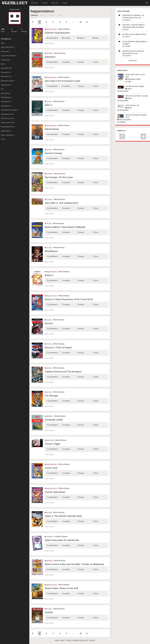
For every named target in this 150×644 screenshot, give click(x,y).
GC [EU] (48, 150)
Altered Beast (52, 129)
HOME (57, 640)
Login (65, 3)
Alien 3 (48, 105)
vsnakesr (127, 37)
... (73, 22)
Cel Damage (51, 396)
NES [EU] (49, 561)
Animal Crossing (53, 153)
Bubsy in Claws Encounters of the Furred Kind (69, 299)
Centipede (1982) (54, 420)
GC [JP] (48, 224)
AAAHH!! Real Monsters (57, 33)
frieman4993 (124, 91)
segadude (127, 20)
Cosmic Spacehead (55, 492)
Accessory (49, 537)
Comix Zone (51, 468)
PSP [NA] (49, 174)
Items (5, 30)
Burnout (49, 323)
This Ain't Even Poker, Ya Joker (137, 96)
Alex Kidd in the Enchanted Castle (62, 81)
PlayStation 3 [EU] (133, 79)
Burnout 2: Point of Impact (58, 347)
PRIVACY (92, 640)
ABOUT (63, 640)
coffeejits (123, 122)
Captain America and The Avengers (63, 372)
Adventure (50, 57)
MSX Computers (124, 120)
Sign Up (55, 3)
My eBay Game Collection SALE (134, 34)
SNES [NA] (49, 440)
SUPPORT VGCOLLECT (80, 640)
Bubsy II (49, 275)
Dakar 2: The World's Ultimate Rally (63, 516)
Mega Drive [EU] (51, 29)
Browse (35, 3)
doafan (127, 29)
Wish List (43, 15)
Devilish (49, 612)
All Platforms (6, 39)
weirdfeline (128, 56)
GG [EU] (48, 101)
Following (25, 30)
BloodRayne (51, 251)
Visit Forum (133, 60)
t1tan (129, 82)
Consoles (48, 199)
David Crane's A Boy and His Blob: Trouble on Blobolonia (74, 564)
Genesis (48, 368)
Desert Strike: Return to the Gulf (61, 588)
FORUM (69, 640)
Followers (15, 30)
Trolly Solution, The (132, 105)
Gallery (60, 15)
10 (81, 22)
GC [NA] (48, 248)
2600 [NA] (49, 416)
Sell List (52, 15)
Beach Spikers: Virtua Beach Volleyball (65, 227)
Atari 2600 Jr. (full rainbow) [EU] (61, 203)
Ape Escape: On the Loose (59, 177)
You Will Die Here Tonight (135, 86)
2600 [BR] (49, 53)
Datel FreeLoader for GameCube (62, 540)
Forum (45, 3)
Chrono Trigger (53, 444)
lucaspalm (127, 46)
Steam (129, 89)
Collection (34, 15)
